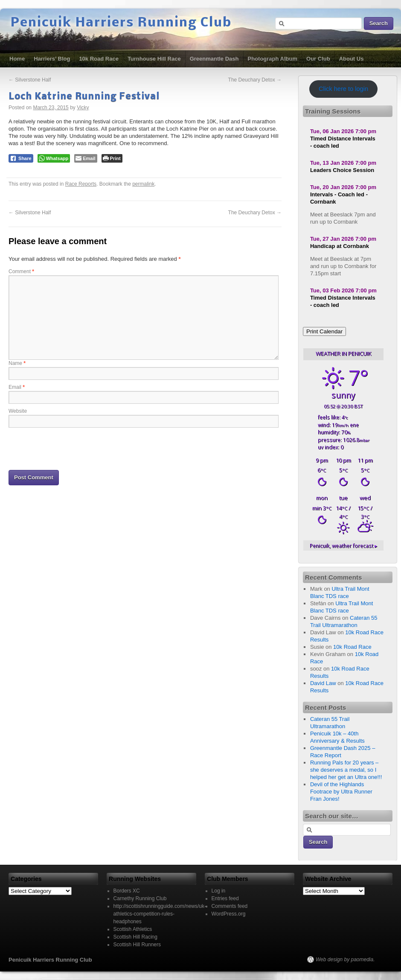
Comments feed (230, 906)
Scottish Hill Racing (135, 937)
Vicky (83, 108)
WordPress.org (229, 914)
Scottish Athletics (133, 929)
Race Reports (81, 184)
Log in (219, 891)
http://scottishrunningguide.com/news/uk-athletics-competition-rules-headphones (160, 914)
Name (17, 363)
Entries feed (225, 898)
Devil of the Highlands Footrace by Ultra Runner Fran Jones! (341, 792)
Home (17, 59)
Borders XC (127, 891)
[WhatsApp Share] (54, 158)
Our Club (318, 59)
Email (17, 387)
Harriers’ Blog (52, 59)
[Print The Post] (112, 158)
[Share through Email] (86, 158)
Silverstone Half (30, 80)
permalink (143, 184)
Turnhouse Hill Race (154, 59)
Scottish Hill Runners (137, 945)
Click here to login (343, 89)
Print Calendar (324, 331)
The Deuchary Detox (255, 80)
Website (18, 411)
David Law (323, 683)
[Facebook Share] (21, 158)
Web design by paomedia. (345, 960)
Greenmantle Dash (214, 59)
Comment (21, 271)
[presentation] (73, 448)
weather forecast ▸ (343, 545)
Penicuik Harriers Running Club (121, 23)
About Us (352, 59)
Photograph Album (273, 59)
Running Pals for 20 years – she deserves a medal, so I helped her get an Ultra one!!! (346, 770)
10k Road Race (99, 59)
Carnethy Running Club (140, 898)
